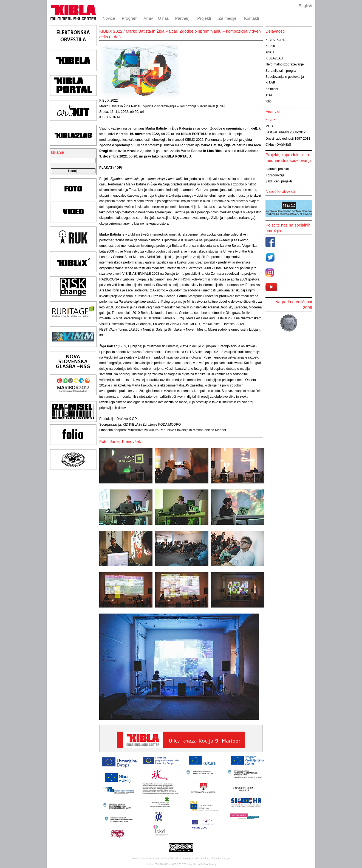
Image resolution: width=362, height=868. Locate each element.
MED (269, 126)
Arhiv (148, 18)
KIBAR (270, 83)
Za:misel (272, 89)
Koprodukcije (275, 175)
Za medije (227, 18)
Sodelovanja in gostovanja (285, 77)
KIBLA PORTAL (277, 40)
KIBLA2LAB (274, 58)
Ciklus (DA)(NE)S (278, 145)
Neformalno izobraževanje (285, 64)
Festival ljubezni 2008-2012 (285, 132)
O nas (163, 18)
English (305, 6)
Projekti (204, 18)
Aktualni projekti (277, 169)
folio (268, 101)
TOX (269, 95)
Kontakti (251, 18)
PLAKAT (106, 168)
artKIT (270, 52)
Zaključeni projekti (279, 181)
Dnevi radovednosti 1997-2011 (288, 139)
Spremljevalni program (282, 71)
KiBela (270, 46)
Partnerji (183, 18)
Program (130, 18)
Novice (109, 18)
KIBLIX (271, 120)
